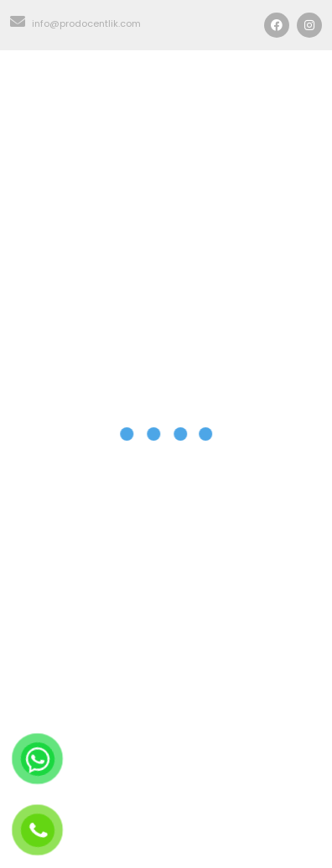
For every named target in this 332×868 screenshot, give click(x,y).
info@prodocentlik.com (75, 23)
